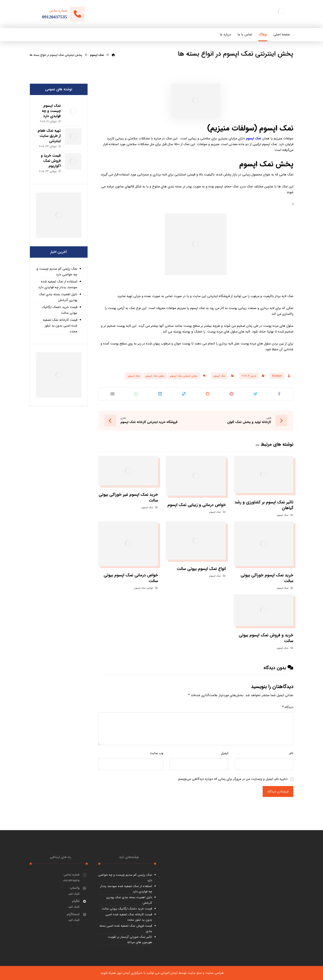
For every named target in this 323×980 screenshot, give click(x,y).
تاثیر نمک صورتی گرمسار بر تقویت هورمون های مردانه (130, 940)
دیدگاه (288, 707)
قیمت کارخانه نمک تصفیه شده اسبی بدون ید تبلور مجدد (60, 326)
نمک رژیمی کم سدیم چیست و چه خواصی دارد (57, 272)
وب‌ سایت (157, 753)
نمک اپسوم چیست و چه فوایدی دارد (51, 111)
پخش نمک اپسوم (155, 376)
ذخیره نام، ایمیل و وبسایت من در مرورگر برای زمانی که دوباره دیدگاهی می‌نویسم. (232, 779)
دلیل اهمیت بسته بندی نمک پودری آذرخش (58, 297)
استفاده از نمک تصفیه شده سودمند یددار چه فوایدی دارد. (57, 284)
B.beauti (277, 376)
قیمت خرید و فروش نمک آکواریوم (51, 161)
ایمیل (225, 753)
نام (291, 753)
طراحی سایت (215, 973)
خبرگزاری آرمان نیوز (130, 973)
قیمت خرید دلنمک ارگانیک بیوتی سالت (60, 310)
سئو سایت (195, 973)
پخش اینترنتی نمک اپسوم (184, 376)
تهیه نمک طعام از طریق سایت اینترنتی (49, 136)
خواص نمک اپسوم (144, 588)
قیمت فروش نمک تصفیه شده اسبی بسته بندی (126, 928)
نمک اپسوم (219, 376)
